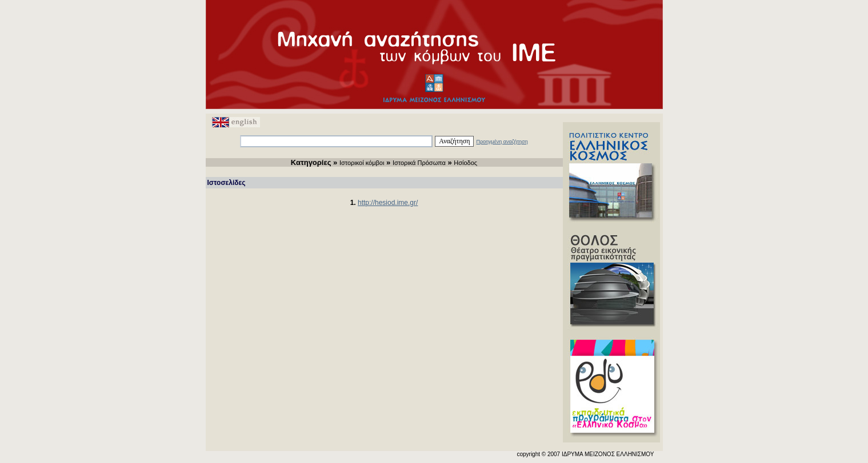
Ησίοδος (465, 163)
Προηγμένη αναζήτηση (502, 142)
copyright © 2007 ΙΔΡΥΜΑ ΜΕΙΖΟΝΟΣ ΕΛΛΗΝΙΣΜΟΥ (585, 454)
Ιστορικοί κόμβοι (362, 163)
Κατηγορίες (311, 162)
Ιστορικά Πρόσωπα (419, 163)
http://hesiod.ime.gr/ (388, 203)
